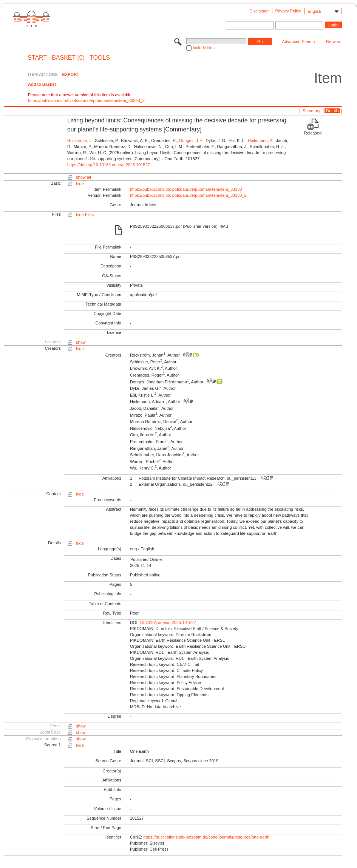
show (81, 342)
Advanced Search (299, 42)
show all (83, 177)
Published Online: (147, 559)
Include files (204, 48)
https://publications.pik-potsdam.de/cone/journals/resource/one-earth (206, 837)
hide (80, 184)
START (37, 58)
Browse (333, 42)
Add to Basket (42, 84)
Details (332, 111)
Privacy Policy (288, 11)
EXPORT (71, 74)
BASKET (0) (68, 58)
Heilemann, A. (261, 141)
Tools (100, 58)
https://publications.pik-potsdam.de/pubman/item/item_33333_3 (86, 100)
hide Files (85, 215)
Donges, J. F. (191, 141)
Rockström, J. (80, 141)
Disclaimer (259, 11)
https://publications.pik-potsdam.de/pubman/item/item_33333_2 (188, 195)
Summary (311, 111)
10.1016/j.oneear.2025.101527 (168, 622)
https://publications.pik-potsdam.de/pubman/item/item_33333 (186, 189)
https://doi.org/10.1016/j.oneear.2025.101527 (109, 165)
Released (313, 133)
